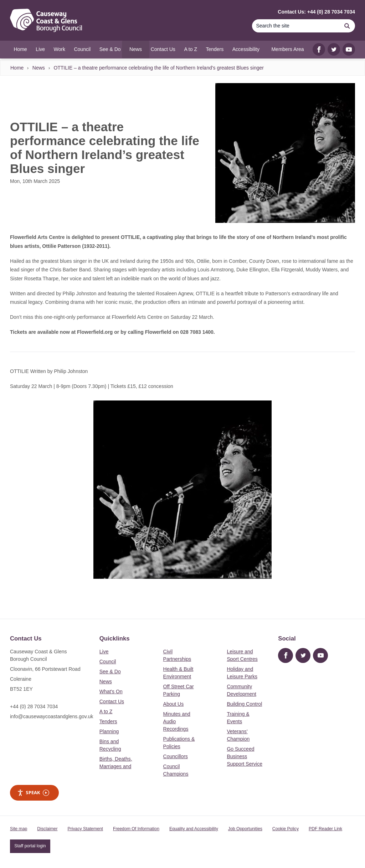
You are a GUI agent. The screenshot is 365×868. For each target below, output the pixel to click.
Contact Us (112, 701)
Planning (109, 731)
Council (108, 662)
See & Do (110, 672)
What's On (111, 691)
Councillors (176, 756)
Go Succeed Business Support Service (245, 756)
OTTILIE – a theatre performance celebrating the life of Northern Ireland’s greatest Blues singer (159, 68)
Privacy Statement (85, 829)
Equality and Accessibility (194, 829)
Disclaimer (47, 829)
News (39, 68)
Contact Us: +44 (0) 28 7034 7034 (316, 12)
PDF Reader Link (325, 829)
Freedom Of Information (136, 829)
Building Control (244, 704)
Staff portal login (30, 846)
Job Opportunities (245, 829)
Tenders (108, 721)
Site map (19, 829)
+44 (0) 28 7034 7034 (34, 706)
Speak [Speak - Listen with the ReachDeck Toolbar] (33, 793)
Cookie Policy (286, 829)
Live (104, 652)
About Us (174, 704)
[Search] (295, 26)
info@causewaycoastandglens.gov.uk (52, 716)
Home (17, 68)
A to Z (106, 711)
